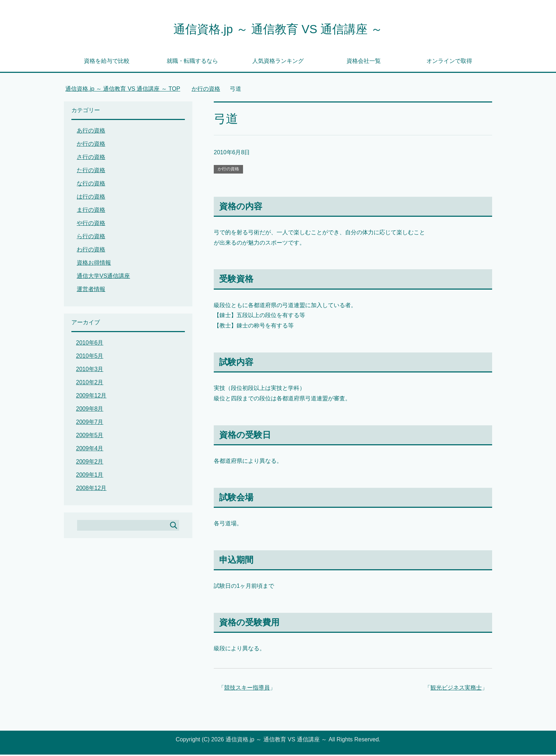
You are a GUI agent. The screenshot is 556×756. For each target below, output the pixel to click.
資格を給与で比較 (107, 62)
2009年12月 (91, 397)
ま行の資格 (91, 211)
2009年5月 (90, 437)
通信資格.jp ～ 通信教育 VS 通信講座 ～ (278, 30)
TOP (123, 90)
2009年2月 (90, 463)
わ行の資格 (91, 251)
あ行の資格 (91, 132)
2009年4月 (90, 450)
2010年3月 (90, 371)
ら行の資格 (91, 238)
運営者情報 (91, 291)
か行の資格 (228, 170)
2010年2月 (90, 384)
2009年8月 (90, 410)
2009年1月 (90, 476)
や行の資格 (91, 224)
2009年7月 (90, 423)
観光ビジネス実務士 (456, 689)
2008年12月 (91, 489)
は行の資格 (91, 198)
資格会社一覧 (364, 62)
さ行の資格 (91, 158)
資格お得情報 (94, 264)
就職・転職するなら (192, 62)
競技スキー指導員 (247, 689)
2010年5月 (90, 357)
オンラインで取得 (449, 62)
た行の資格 (91, 172)
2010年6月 (90, 344)
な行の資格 (91, 185)
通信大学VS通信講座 (103, 277)
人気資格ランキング (278, 62)
